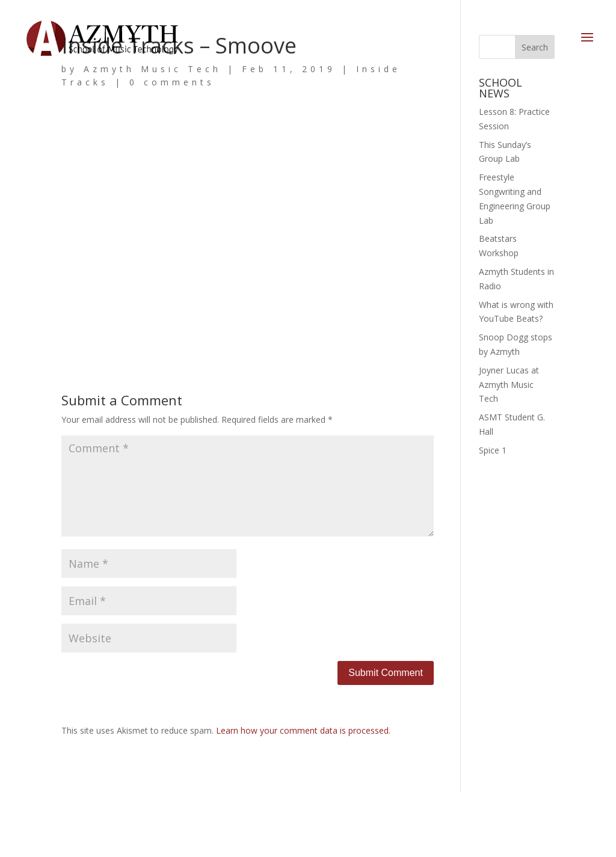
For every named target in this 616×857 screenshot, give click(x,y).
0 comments (172, 82)
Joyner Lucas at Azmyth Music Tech (509, 385)
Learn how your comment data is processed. (303, 730)
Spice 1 (493, 450)
